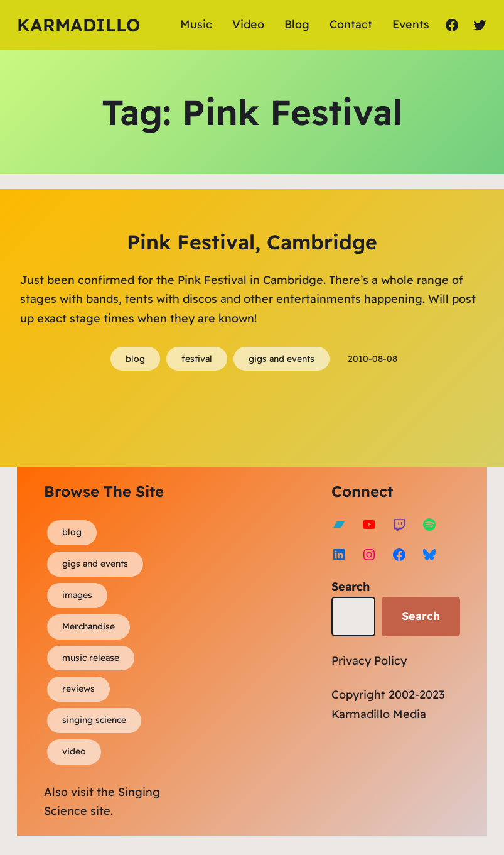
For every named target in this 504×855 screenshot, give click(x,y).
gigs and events (281, 359)
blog (135, 359)
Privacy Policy (369, 661)
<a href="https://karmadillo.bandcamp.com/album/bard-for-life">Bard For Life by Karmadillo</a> (298, 591)
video (74, 751)
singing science (94, 720)
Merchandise (88, 626)
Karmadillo (78, 25)
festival (197, 359)
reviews (78, 689)
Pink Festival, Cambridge (252, 242)
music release (91, 658)
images (77, 595)
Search (351, 586)
